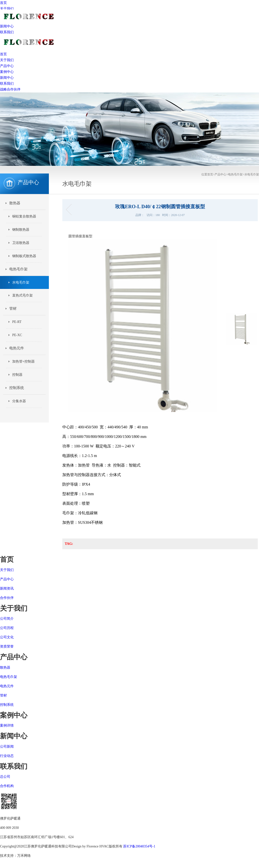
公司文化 (7, 637)
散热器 (15, 203)
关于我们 (7, 9)
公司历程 (7, 628)
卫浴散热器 (21, 243)
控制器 (17, 375)
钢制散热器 (21, 230)
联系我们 (7, 32)
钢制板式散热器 (24, 256)
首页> (211, 174)
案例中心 (7, 72)
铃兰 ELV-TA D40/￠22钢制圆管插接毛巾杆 (70, 210)
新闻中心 (7, 78)
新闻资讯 (7, 588)
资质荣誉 (7, 646)
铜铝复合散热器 (24, 216)
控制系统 (17, 388)
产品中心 (7, 66)
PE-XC (17, 335)
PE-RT (17, 322)
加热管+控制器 (23, 361)
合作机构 (7, 786)
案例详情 (7, 725)
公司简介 (7, 619)
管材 (13, 308)
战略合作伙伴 (10, 89)
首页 (3, 3)
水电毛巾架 (252, 174)
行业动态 (7, 756)
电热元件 (17, 348)
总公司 (5, 777)
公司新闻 (7, 747)
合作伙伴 (7, 598)
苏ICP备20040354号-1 (139, 846)
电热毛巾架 (235, 174)
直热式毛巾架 (22, 295)
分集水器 (19, 401)
